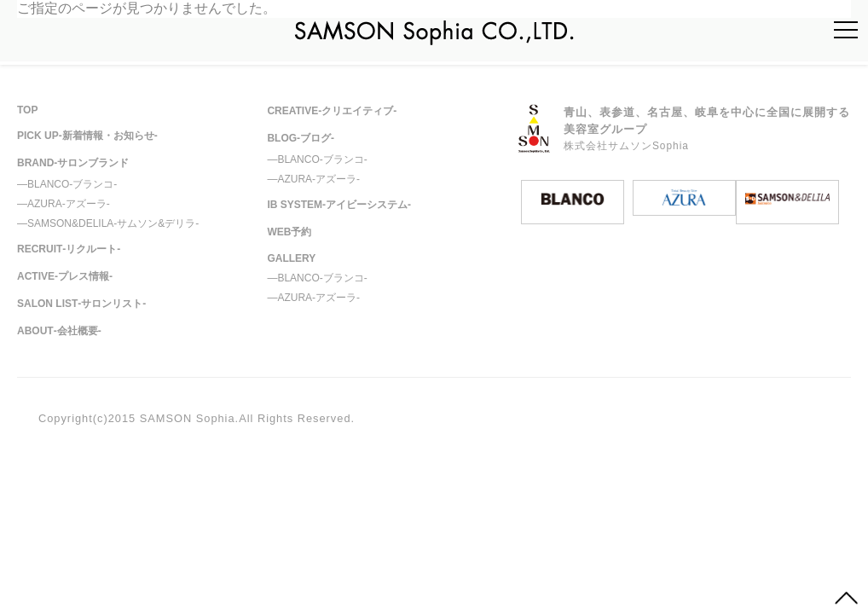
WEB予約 (289, 232)
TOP (27, 110)
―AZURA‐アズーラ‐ (64, 204)
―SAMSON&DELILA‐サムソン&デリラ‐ (108, 223)
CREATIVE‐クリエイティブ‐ (332, 111)
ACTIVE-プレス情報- (65, 276)
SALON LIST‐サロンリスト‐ (81, 304)
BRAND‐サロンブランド (73, 163)
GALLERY (291, 258)
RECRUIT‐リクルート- (69, 249)
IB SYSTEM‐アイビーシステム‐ (339, 205)
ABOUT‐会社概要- (59, 331)
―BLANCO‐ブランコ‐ (67, 184)
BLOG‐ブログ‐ (301, 138)
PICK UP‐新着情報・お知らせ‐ (87, 136)
